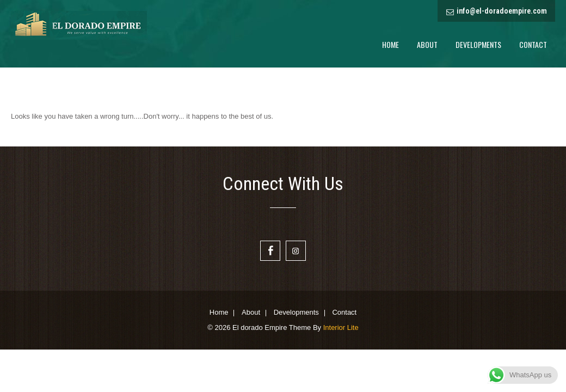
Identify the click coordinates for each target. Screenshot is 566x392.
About (427, 44)
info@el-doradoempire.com (502, 11)
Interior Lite (341, 327)
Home (390, 44)
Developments (478, 44)
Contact (533, 44)
